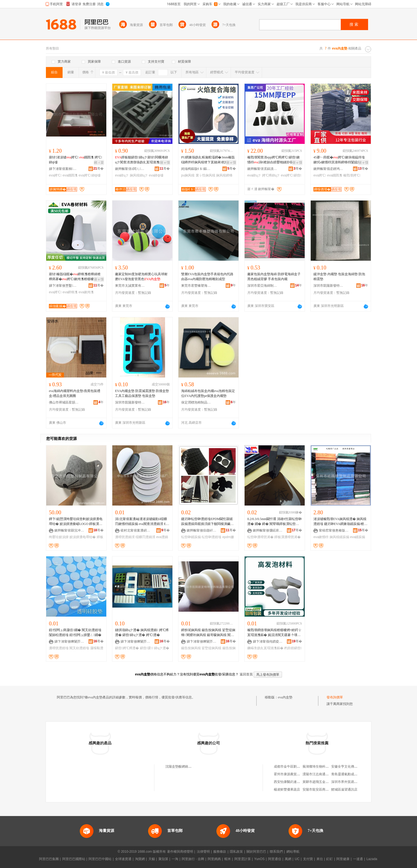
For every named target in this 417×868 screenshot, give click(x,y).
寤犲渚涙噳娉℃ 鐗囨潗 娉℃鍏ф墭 (75, 160)
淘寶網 (140, 859)
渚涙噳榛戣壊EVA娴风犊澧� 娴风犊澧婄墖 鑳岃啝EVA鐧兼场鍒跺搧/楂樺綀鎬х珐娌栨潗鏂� (340, 522)
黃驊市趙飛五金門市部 (319, 782)
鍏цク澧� (162, 648)
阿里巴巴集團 (49, 859)
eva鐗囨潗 (70, 175)
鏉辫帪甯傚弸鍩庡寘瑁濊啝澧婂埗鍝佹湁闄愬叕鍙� (268, 530)
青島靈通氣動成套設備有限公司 (354, 774)
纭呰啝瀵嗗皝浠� (260, 537)
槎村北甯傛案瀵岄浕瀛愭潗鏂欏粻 (136, 530)
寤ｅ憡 (165, 162)
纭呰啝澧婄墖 (212, 537)
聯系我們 (276, 852)
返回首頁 (246, 674)
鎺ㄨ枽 (99, 162)
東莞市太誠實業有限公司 (130, 286)
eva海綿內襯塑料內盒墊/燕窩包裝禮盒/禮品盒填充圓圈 (75, 393)
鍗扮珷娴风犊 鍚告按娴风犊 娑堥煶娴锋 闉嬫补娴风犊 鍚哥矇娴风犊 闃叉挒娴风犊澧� (208, 633)
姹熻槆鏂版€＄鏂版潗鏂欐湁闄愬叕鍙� (196, 169)
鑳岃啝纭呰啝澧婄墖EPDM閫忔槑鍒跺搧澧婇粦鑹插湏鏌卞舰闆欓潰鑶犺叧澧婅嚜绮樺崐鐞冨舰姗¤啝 (207, 522)
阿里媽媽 (214, 859)
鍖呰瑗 (147, 648)
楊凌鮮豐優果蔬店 (287, 789)
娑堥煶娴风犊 (212, 648)
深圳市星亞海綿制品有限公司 (262, 286)
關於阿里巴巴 (256, 852)
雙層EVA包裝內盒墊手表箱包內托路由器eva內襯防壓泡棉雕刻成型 (207, 277)
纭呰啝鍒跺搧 (191, 537)
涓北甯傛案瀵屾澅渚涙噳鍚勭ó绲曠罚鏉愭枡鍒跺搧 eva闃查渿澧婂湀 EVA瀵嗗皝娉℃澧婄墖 (142, 522)
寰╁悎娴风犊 (205, 175)
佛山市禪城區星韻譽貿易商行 (64, 402)
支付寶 (308, 859)
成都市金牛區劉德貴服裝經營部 (297, 767)
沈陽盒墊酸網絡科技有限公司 (187, 767)
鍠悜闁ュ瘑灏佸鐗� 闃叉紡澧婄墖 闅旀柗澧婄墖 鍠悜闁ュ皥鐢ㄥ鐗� (75, 632)
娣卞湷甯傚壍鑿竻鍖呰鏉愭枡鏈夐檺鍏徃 (64, 286)
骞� (99, 169)
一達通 (358, 859)
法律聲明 (203, 852)
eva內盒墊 (285, 697)
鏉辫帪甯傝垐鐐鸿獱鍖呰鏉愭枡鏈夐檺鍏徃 (328, 169)
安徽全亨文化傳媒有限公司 (351, 767)
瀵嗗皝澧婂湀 (125, 537)
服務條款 (220, 852)
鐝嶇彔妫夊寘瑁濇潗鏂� (265, 648)
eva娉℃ (55, 175)
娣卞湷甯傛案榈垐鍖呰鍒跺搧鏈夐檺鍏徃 (64, 169)
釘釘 (330, 859)
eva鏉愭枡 (321, 537)
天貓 (152, 859)
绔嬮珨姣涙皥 (59, 537)
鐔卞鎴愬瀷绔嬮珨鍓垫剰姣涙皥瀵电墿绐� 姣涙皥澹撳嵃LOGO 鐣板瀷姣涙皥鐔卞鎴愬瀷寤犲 (76, 522)
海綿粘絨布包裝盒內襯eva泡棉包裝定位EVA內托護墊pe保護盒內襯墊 (208, 393)
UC (297, 859)
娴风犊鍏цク (139, 175)
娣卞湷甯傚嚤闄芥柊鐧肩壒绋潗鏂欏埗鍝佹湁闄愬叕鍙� (69, 641)
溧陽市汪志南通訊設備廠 (321, 774)
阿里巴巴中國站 (100, 859)
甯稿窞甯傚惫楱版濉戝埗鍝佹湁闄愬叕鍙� (334, 530)
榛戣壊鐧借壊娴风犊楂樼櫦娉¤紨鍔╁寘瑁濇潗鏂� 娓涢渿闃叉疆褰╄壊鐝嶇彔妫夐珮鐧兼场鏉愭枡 (274, 633)
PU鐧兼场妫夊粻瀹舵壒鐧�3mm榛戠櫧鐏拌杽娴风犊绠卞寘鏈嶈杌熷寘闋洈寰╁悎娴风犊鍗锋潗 (208, 160)
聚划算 (163, 859)
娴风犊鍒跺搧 (339, 537)
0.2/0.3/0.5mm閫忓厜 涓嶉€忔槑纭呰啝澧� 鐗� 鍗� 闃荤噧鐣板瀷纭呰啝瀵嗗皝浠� (274, 522)
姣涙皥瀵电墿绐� (83, 537)
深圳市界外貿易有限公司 (349, 782)
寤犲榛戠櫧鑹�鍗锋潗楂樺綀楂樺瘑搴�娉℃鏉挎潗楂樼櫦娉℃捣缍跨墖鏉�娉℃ (76, 277)
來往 (320, 859)
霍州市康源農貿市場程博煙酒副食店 (300, 774)
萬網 (288, 859)
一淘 (175, 859)
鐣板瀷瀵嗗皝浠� (287, 537)
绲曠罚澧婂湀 (145, 537)
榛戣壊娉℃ (352, 175)
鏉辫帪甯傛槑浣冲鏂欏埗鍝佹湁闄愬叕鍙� (69, 530)
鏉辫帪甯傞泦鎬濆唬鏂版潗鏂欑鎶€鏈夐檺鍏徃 (262, 169)
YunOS (259, 859)
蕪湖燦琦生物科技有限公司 (322, 767)
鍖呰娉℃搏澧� (127, 648)
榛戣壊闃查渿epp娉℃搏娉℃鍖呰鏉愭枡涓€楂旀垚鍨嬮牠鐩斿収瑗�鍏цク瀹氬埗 (274, 160)
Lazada (372, 859)
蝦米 (228, 859)
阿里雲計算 (243, 859)
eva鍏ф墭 (156, 175)
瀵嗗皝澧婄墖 (59, 648)
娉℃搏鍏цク (271, 175)
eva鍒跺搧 (358, 537)
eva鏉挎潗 (86, 292)
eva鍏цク (122, 175)
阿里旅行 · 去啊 (193, 859)
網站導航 (293, 852)
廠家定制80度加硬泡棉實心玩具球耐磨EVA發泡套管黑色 (141, 277)
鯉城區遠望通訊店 (344, 789)
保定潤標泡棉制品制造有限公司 (196, 402)
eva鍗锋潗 (70, 292)
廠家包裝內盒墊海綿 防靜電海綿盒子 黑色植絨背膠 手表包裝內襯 (274, 277)
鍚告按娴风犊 (191, 648)
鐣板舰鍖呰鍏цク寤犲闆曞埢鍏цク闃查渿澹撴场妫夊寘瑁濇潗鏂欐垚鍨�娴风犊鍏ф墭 (142, 160)
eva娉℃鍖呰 (291, 175)
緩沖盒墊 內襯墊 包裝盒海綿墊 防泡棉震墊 (339, 277)
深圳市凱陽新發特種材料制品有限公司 (328, 286)
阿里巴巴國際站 (74, 859)
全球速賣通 (123, 859)
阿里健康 (343, 859)
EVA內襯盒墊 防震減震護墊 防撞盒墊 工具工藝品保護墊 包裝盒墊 (142, 393)
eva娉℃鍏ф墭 (90, 175)
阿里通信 (275, 859)
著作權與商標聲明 (180, 852)
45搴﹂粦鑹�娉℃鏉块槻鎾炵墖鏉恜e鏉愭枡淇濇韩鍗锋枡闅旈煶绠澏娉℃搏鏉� (339, 160)
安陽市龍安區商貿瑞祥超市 (322, 789)
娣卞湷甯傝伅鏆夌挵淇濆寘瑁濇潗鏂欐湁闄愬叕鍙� (268, 641)
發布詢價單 (335, 697)
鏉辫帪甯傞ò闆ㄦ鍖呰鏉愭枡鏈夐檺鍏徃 (130, 169)
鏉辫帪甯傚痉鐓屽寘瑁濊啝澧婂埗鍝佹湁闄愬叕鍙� (202, 530)
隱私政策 (236, 852)
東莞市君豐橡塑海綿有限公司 (196, 286)
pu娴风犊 (188, 175)
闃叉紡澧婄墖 (79, 648)
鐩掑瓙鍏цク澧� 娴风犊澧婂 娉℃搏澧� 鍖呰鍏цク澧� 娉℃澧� (142, 632)
